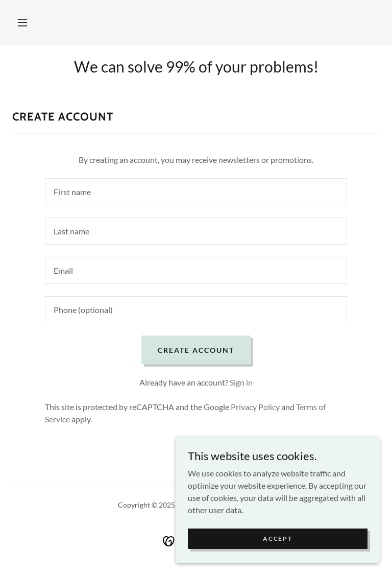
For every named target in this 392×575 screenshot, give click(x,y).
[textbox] (196, 192)
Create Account (196, 350)
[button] (22, 22)
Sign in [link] (241, 382)
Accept (277, 538)
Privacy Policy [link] (255, 407)
